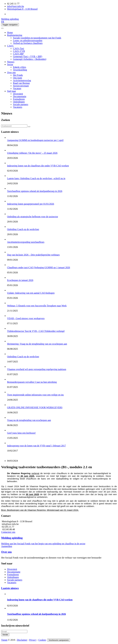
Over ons (11, 72)
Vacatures (18, 107)
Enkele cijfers (19, 67)
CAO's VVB (19, 51)
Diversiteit (18, 94)
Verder (5, 635)
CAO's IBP (18, 54)
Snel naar (12, 91)
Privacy (33, 640)
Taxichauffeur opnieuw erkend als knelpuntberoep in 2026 (36, 614)
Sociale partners (21, 104)
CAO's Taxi (19, 48)
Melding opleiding (10, 19)
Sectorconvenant (21, 86)
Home (10, 32)
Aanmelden (7, 546)
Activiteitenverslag (22, 80)
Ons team (18, 78)
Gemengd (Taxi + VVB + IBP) (28, 56)
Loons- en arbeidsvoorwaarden (28, 40)
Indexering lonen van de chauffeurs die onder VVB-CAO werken (40, 600)
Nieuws (11, 62)
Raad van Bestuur (21, 83)
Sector (10, 64)
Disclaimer (22, 640)
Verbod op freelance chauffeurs (28, 43)
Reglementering (15, 35)
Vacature (17, 88)
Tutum (4, 640)
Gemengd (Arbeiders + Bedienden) (30, 59)
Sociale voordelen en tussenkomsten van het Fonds (37, 38)
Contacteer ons (8, 532)
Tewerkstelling (20, 70)
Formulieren (19, 99)
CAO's (10, 46)
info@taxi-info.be (16, 6)
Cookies (42, 640)
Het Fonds (18, 75)
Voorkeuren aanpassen (59, 640)
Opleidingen (19, 102)
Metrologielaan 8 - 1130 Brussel (22, 9)
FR (3, 22)
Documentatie (20, 96)
